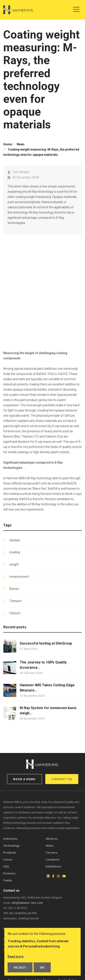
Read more (16, 957)
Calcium (15, 613)
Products (10, 852)
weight (14, 565)
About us (52, 839)
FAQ (6, 866)
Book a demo (24, 779)
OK (42, 967)
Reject (20, 967)
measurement (19, 577)
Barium (14, 589)
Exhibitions (53, 866)
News (50, 846)
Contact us (62, 779)
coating (15, 552)
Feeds (8, 880)
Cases (8, 859)
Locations (53, 859)
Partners (9, 873)
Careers (52, 852)
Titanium (16, 601)
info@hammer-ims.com (27, 903)
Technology (11, 846)
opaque (15, 540)
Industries (10, 839)
